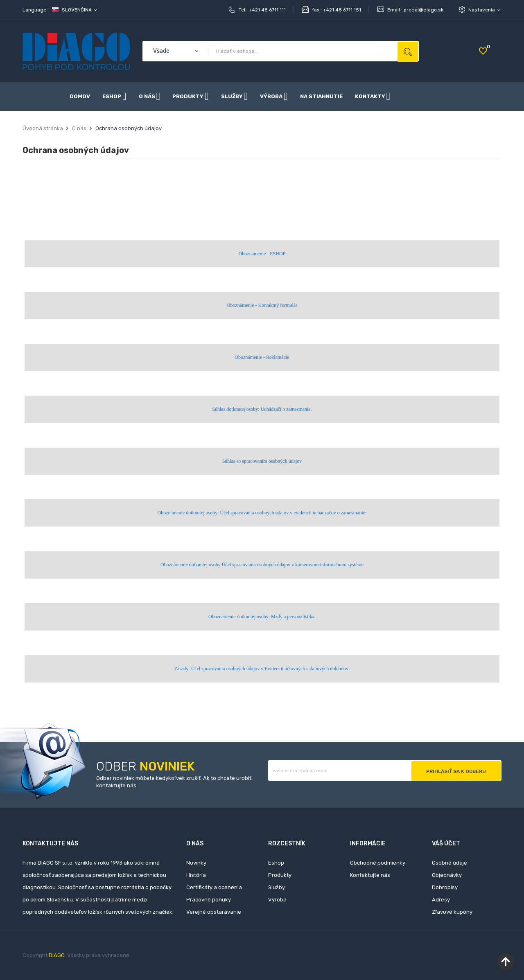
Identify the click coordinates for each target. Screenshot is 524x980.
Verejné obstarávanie (214, 912)
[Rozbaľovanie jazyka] (75, 10)
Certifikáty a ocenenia (214, 887)
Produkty (280, 875)
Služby (277, 887)
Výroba (277, 900)
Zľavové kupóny (452, 912)
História (196, 875)
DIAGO (57, 955)
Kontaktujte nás (370, 875)
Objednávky (447, 875)
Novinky (196, 863)
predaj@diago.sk (423, 10)
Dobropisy (445, 887)
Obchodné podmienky (378, 863)
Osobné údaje (449, 863)
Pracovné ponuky (209, 900)
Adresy (441, 900)
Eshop (276, 863)
